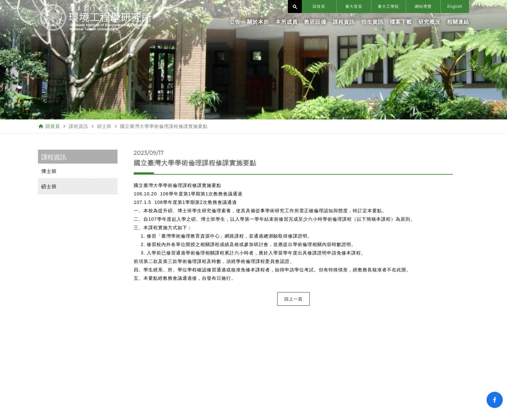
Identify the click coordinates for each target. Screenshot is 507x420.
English (455, 6)
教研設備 (315, 22)
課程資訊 (344, 22)
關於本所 (258, 22)
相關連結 (458, 22)
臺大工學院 (388, 6)
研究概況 (429, 22)
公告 (235, 22)
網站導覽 (423, 6)
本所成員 (287, 22)
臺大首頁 (354, 6)
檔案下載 (401, 22)
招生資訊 (372, 22)
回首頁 (319, 6)
